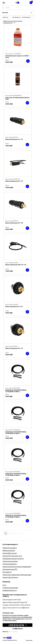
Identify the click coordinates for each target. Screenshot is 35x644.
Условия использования (10, 588)
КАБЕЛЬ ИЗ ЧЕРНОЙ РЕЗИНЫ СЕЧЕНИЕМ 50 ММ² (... (16, 516)
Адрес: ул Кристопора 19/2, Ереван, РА (15, 602)
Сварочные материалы (10, 561)
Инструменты (7, 572)
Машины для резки (9, 551)
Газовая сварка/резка (10, 564)
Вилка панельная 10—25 (14, 307)
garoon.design (13, 632)
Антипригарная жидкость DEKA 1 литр (17, 57)
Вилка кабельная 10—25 (14, 139)
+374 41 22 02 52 (25, 605)
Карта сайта (29, 640)
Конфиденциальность (10, 590)
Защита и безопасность (10, 577)
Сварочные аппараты (10, 548)
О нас (4, 585)
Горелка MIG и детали (10, 553)
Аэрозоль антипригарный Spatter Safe (17, 98)
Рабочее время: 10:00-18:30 (12, 600)
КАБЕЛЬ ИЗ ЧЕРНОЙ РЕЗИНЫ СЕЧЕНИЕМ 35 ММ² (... (16, 474)
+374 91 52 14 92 (14, 605)
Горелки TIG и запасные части (12, 556)
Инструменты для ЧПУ (10, 569)
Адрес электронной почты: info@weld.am (16, 608)
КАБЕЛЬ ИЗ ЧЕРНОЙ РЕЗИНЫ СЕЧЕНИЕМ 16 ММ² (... (16, 391)
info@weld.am (18, 629)
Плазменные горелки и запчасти (13, 559)
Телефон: (6, 605)
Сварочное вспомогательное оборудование (17, 567)
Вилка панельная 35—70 (14, 348)
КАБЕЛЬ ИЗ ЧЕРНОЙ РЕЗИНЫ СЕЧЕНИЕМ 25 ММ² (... (16, 433)
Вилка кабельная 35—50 (14, 181)
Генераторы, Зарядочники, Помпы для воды (17, 575)
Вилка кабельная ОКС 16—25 (16, 265)
